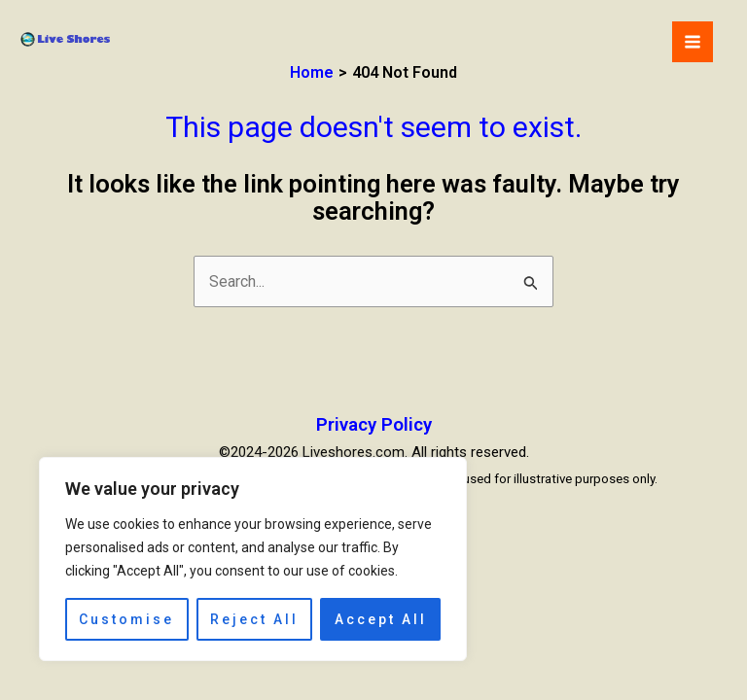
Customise (126, 619)
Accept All (381, 619)
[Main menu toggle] (693, 42)
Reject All (254, 619)
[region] (253, 559)
